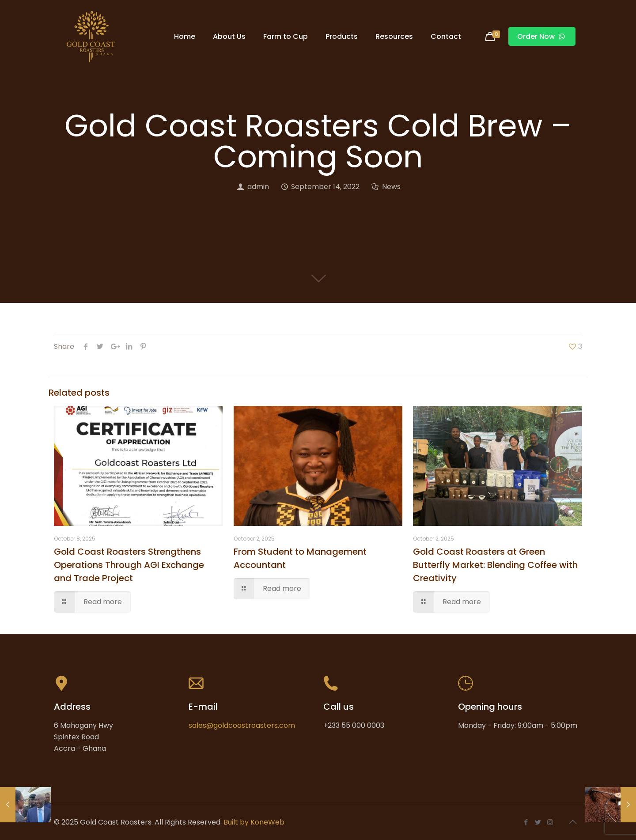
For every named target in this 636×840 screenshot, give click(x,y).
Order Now (542, 36)
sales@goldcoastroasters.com (242, 725)
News (391, 187)
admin (258, 187)
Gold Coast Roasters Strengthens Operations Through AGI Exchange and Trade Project (129, 565)
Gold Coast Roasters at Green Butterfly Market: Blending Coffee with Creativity (495, 565)
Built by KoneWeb (254, 822)
